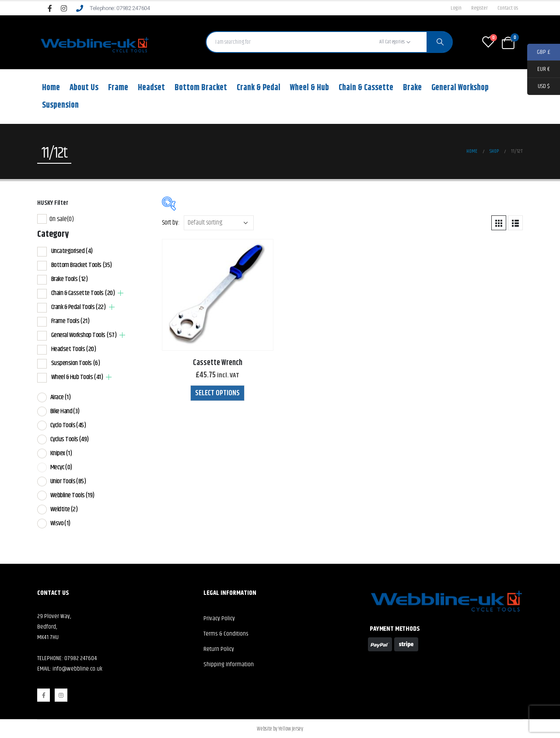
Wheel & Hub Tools (77, 377)
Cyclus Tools (70, 439)
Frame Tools (70, 321)
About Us (84, 88)
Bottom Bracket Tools (82, 265)
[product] (218, 295)
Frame (118, 88)
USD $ (538, 86)
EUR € (539, 69)
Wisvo (60, 523)
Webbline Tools (72, 495)
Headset (151, 88)
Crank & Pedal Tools (79, 307)
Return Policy (219, 649)
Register (479, 8)
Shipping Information (229, 664)
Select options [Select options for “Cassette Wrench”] (217, 393)
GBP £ (539, 52)
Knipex (61, 453)
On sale (62, 219)
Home (51, 88)
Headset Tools (74, 349)
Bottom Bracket (201, 88)
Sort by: (171, 223)
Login (456, 8)
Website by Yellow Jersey (280, 729)
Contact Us (508, 8)
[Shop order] (219, 223)
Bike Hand (65, 411)
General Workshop (460, 88)
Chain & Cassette (366, 88)
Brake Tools (70, 279)
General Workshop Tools (84, 335)
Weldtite (64, 509)
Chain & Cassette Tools (83, 293)
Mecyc (61, 467)
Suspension (60, 105)
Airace (61, 397)
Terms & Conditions (226, 634)
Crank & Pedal (259, 88)
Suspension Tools (76, 363)
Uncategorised (72, 251)
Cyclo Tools (68, 425)
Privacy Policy (219, 619)
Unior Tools (68, 481)
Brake (412, 88)
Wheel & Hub (310, 88)
